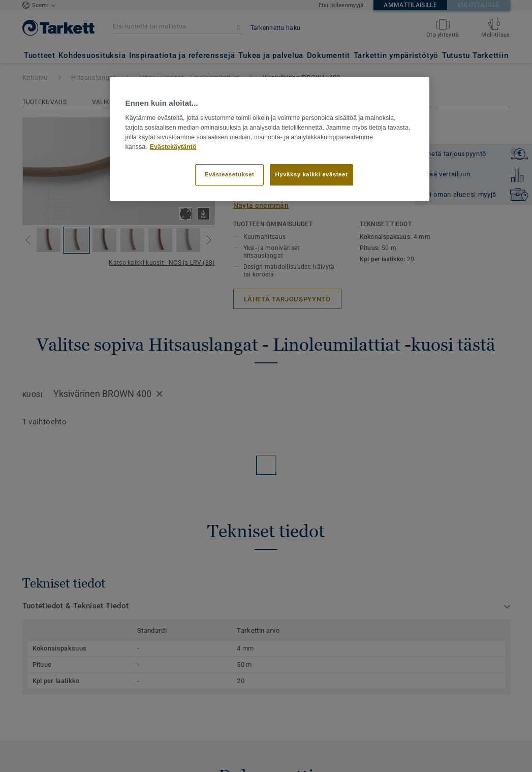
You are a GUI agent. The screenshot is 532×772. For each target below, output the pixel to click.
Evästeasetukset (230, 174)
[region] (269, 139)
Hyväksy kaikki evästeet (312, 174)
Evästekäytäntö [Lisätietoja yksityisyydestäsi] (173, 147)
